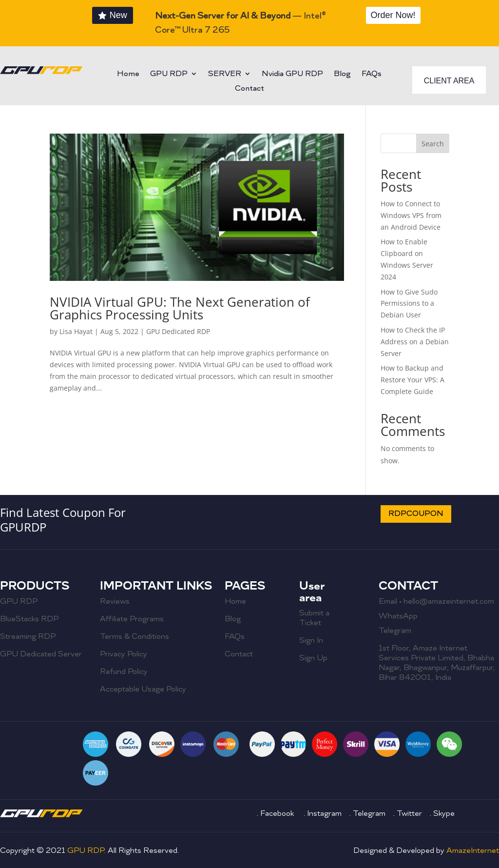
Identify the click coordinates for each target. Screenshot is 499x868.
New (118, 15)
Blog (342, 74)
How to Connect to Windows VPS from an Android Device (411, 215)
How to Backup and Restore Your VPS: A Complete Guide (413, 380)
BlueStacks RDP (29, 619)
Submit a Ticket (314, 618)
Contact (249, 89)
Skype (444, 813)
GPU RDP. (87, 850)
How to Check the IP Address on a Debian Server (415, 342)
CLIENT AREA (449, 81)
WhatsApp (398, 616)
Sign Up (313, 658)
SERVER (225, 74)
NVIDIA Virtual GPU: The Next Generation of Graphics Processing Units (180, 308)
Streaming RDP (28, 636)
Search (433, 144)
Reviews (115, 601)
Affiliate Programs (132, 619)
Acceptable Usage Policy (143, 689)
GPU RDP (169, 74)
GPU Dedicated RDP (178, 331)
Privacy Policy (124, 654)
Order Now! (393, 15)
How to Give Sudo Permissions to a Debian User (409, 304)
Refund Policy (124, 671)
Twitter (409, 813)
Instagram (325, 813)
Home (128, 74)
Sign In (311, 640)
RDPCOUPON (416, 513)
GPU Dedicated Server (41, 654)
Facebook (278, 813)
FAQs (372, 74)
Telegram (395, 631)
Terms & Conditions (134, 636)
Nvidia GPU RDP (292, 74)
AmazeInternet (473, 850)
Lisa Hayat (76, 331)
